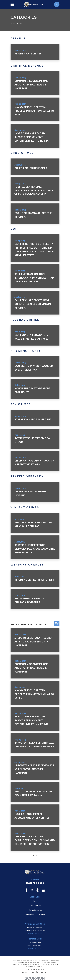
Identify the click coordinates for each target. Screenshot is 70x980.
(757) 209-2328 (35, 883)
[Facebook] (26, 890)
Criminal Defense (35, 910)
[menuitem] (25, 972)
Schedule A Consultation (35, 915)
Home (35, 901)
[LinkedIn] (44, 890)
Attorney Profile (35, 906)
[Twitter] (32, 890)
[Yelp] (38, 890)
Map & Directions (35, 933)
